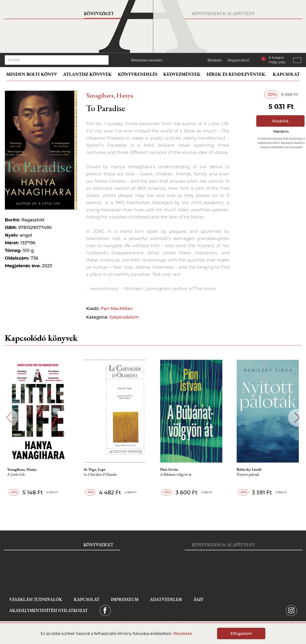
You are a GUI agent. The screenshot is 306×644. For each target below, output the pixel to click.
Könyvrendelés (138, 74)
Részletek (183, 634)
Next (297, 418)
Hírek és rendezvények (236, 74)
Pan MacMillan (117, 309)
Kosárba (280, 121)
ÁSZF (199, 599)
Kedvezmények (182, 74)
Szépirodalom (124, 317)
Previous (9, 418)
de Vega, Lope (95, 469)
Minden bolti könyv (32, 74)
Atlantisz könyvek (87, 74)
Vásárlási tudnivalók (36, 599)
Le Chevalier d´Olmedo (100, 475)
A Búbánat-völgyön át (176, 475)
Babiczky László (249, 469)
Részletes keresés (147, 60)
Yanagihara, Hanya (110, 95)
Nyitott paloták (248, 475)
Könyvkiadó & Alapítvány (223, 14)
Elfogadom (241, 634)
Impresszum (125, 599)
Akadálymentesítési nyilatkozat (48, 610)
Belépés (215, 60)
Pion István (169, 469)
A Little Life (16, 475)
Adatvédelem (166, 599)
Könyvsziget (99, 14)
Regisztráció (238, 60)
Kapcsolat (286, 74)
